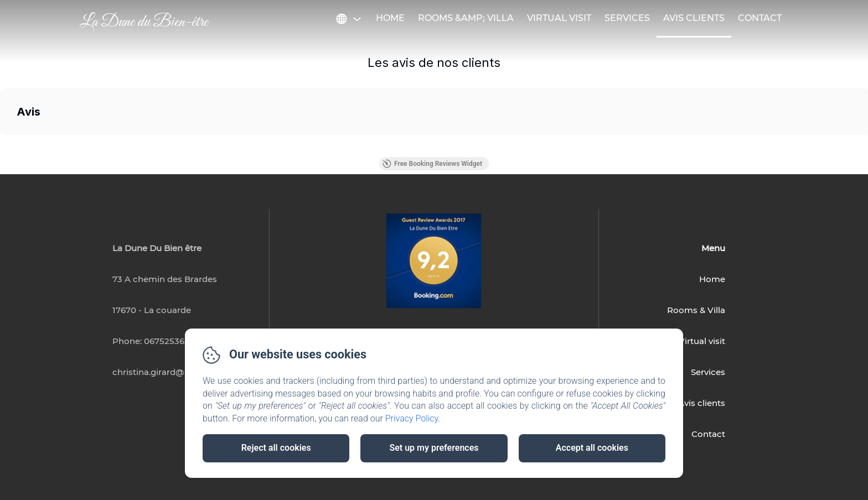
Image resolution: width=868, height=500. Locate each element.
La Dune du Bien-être (144, 22)
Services (627, 18)
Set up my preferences (434, 448)
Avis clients (702, 403)
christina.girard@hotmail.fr (169, 372)
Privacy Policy (412, 418)
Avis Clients (694, 18)
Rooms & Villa (696, 310)
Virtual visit (559, 18)
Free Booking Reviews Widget (432, 164)
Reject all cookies (276, 448)
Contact (760, 18)
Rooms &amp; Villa (466, 18)
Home (390, 18)
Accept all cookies (592, 448)
